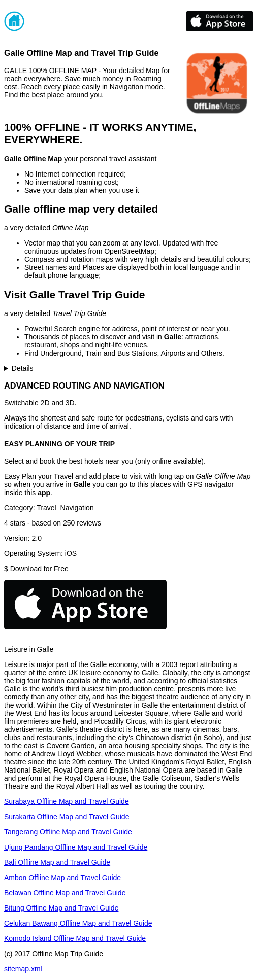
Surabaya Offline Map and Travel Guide (67, 801)
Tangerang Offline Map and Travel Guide (68, 832)
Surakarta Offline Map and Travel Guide (67, 817)
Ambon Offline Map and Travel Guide (62, 878)
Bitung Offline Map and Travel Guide (61, 908)
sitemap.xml (23, 969)
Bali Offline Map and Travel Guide (57, 862)
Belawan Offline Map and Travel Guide (65, 893)
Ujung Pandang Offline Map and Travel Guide (76, 847)
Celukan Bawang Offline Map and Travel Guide (78, 923)
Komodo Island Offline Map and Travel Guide (75, 938)
